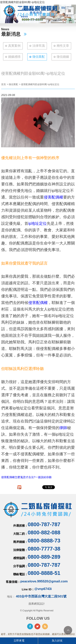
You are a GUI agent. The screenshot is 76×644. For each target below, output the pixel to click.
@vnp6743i (43, 589)
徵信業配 (39, 57)
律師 (63, 428)
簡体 (54, 8)
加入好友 (57, 641)
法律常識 (39, 46)
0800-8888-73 (44, 541)
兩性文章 (63, 46)
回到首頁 (42, 8)
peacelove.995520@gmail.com (44, 581)
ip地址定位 (38, 223)
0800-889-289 (44, 557)
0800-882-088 (44, 533)
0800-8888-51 (44, 573)
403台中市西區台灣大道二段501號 (41, 596)
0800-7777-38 (44, 549)
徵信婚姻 (63, 57)
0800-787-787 (44, 524)
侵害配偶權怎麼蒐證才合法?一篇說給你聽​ (26, 477)
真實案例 (14, 46)
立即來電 (19, 641)
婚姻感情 (14, 57)
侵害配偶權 (54, 197)
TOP (68, 630)
